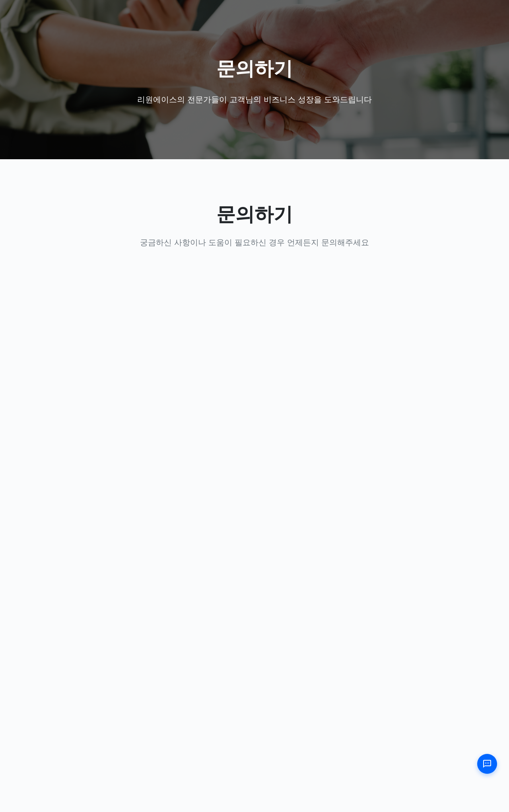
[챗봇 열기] (487, 764)
